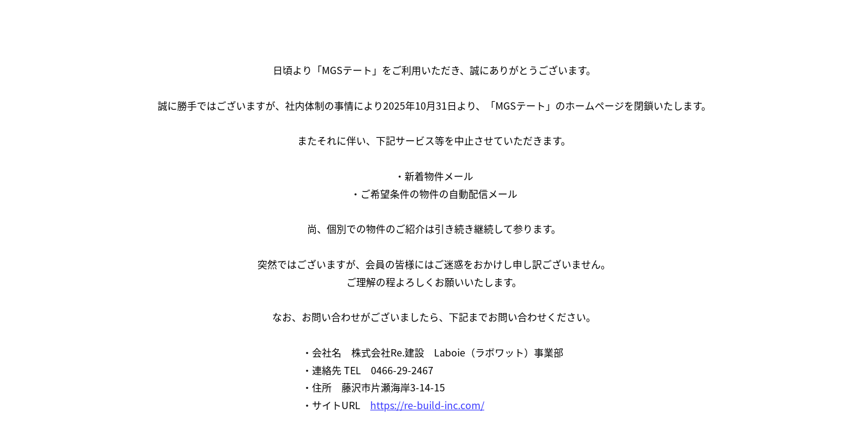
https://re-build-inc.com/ (427, 405)
